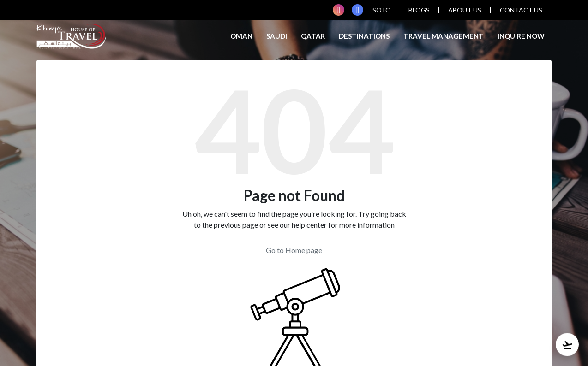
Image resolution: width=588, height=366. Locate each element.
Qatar (313, 36)
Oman (241, 36)
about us (465, 10)
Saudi (277, 36)
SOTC (381, 10)
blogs (419, 10)
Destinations (364, 36)
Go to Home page (294, 250)
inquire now (521, 36)
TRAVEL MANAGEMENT (444, 36)
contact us (521, 10)
